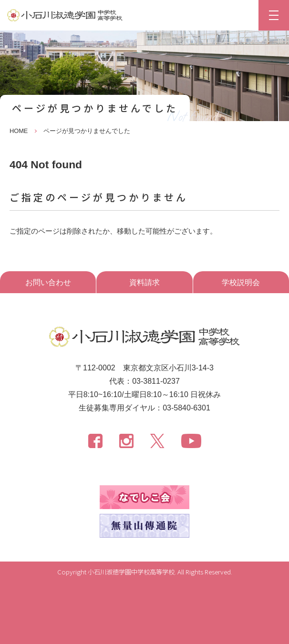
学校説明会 (241, 282)
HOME (19, 131)
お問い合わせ (48, 282)
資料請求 (144, 282)
